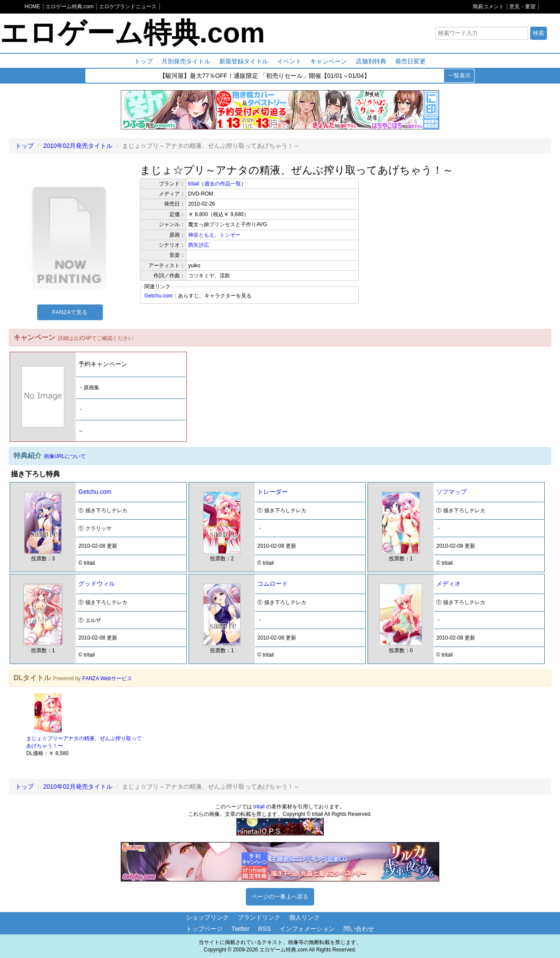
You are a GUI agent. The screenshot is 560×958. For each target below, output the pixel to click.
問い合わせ (359, 929)
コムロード (273, 584)
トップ (143, 61)
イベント (289, 61)
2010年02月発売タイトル (78, 146)
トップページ (204, 929)
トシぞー (230, 235)
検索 (539, 33)
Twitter (240, 929)
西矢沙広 (199, 245)
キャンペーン (329, 61)
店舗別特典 (371, 61)
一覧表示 (459, 75)
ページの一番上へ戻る (280, 897)
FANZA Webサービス (107, 678)
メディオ (448, 584)
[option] (86, 724)
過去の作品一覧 (223, 184)
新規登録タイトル (244, 61)
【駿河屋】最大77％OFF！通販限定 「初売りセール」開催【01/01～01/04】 (265, 76)
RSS (264, 929)
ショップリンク (207, 917)
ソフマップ (451, 492)
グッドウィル (97, 584)
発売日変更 (410, 61)
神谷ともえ (201, 235)
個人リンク (304, 917)
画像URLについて (65, 456)
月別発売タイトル (186, 61)
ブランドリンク (259, 917)
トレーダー (273, 492)
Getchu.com (159, 296)
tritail (194, 184)
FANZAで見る (70, 312)
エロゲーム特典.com (132, 33)
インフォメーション (307, 929)
